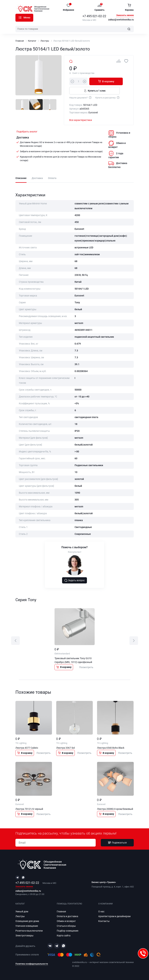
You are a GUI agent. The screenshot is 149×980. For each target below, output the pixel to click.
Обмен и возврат (66, 921)
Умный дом (22, 912)
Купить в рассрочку (108, 97)
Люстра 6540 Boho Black (111, 748)
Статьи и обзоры (66, 926)
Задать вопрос (75, 581)
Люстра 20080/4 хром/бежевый (115, 809)
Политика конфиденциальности (32, 964)
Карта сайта (64, 936)
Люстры (45, 41)
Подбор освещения (68, 931)
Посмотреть (86, 667)
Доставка (37, 178)
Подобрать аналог (27, 132)
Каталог (20, 18)
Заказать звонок (125, 15)
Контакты (104, 921)
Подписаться (117, 843)
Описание (21, 178)
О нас (101, 912)
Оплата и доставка (67, 916)
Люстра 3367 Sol (65, 748)
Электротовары (24, 936)
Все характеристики (81, 120)
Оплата (52, 178)
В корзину (104, 81)
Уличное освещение (27, 926)
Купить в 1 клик (94, 91)
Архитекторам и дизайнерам (114, 916)
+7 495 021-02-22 (94, 16)
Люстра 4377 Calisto (27, 748)
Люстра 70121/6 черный (29, 809)
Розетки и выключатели (29, 931)
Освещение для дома (27, 921)
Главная (20, 41)
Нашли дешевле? (81, 97)
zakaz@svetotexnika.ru (121, 20)
